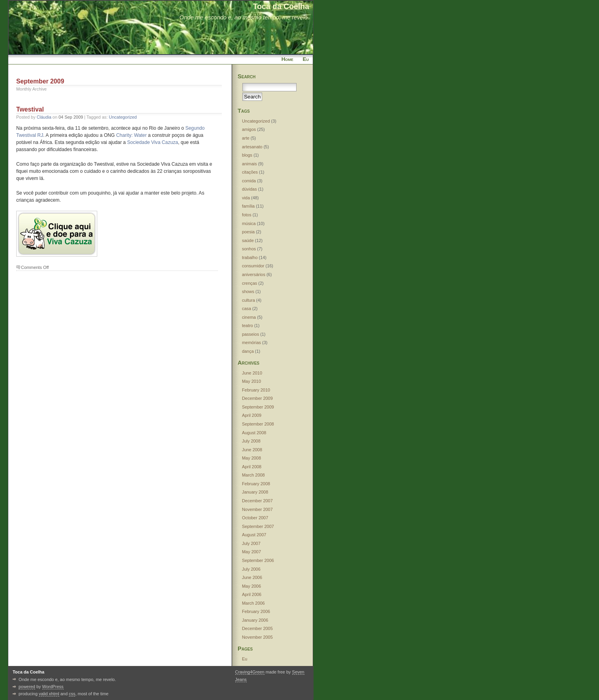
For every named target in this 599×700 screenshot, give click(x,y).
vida (246, 198)
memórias (251, 342)
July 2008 (251, 441)
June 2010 (252, 373)
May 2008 (251, 458)
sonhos (249, 249)
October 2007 (255, 518)
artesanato (252, 147)
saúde (248, 240)
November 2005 (257, 637)
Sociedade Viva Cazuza (152, 142)
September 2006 (258, 560)
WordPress (53, 687)
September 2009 (258, 407)
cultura (248, 300)
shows (248, 291)
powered (27, 687)
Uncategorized (123, 117)
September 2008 (258, 424)
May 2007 (251, 552)
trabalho (250, 257)
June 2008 (252, 450)
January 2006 (255, 620)
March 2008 (253, 475)
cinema (249, 317)
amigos (249, 129)
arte (246, 138)
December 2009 (257, 398)
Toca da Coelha (281, 6)
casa (247, 308)
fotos (247, 215)
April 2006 (252, 594)
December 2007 (257, 501)
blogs (247, 155)
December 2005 (257, 628)
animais (249, 164)
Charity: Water (131, 135)
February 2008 (256, 484)
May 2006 (251, 586)
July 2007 (251, 543)
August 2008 (254, 433)
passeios (250, 334)
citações (250, 172)
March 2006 (253, 603)
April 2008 (252, 467)
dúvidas (249, 189)
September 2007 (258, 526)
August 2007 (254, 535)
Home (287, 59)
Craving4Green (250, 672)
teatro (248, 325)
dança (248, 351)
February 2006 (256, 611)
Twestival (30, 109)
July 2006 (251, 569)
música (249, 223)
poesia (248, 232)
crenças (249, 283)
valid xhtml (49, 694)
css (72, 694)
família (248, 206)
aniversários (254, 274)
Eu (306, 59)
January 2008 (255, 492)
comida (249, 181)
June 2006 (252, 577)
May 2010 (251, 381)
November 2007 (257, 509)
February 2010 (256, 390)
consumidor (253, 266)
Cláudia (44, 117)
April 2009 (252, 415)
